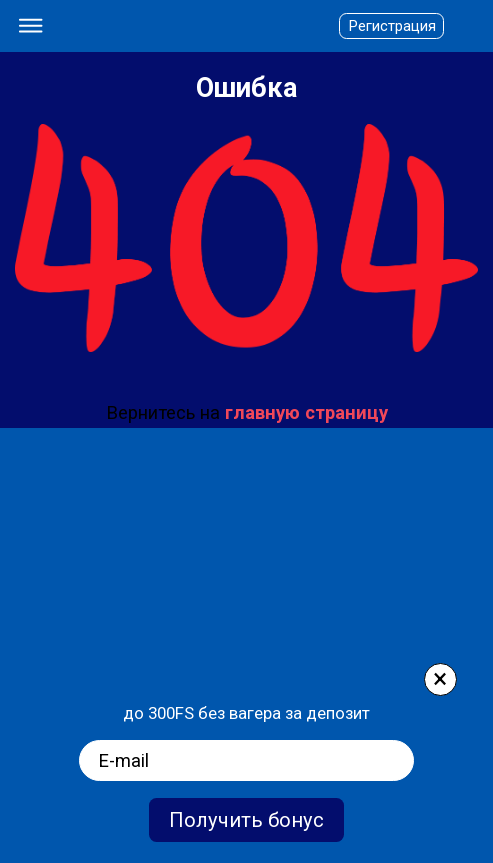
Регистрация (392, 26)
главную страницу (306, 412)
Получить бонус (246, 820)
